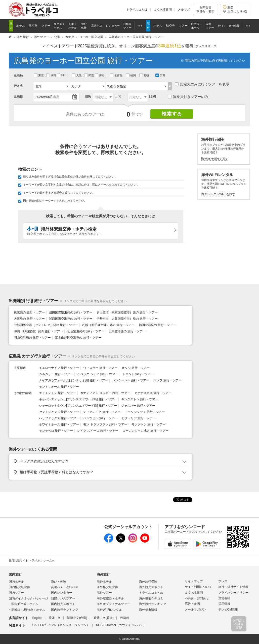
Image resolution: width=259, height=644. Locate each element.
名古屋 (117, 75)
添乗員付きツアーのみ (188, 97)
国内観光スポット (63, 604)
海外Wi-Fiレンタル (109, 610)
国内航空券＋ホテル (25, 604)
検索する (172, 114)
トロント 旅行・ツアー (138, 374)
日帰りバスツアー (63, 598)
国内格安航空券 (19, 587)
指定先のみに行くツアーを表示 (202, 84)
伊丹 (100, 75)
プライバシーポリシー (233, 593)
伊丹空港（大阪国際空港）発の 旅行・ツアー (127, 319)
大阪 (77, 75)
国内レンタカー (62, 593)
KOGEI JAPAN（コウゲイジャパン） (121, 625)
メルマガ (184, 10)
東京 (39, 75)
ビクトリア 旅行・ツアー (139, 418)
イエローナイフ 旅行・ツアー (59, 368)
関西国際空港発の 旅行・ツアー (71, 319)
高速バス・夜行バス (65, 587)
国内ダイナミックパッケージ (28, 598)
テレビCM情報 (228, 610)
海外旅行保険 (148, 582)
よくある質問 (163, 10)
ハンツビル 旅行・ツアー (100, 418)
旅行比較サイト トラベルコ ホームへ (32, 560)
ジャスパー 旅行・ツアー (138, 406)
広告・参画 (192, 604)
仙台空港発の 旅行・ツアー (86, 331)
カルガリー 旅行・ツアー (56, 374)
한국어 (124, 618)
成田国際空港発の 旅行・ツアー (71, 312)
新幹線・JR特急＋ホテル (28, 610)
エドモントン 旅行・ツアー (57, 393)
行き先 (18, 86)
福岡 (131, 75)
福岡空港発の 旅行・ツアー (157, 325)
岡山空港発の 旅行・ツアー (32, 338)
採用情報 (224, 604)
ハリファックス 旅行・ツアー (59, 418)
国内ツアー (16, 593)
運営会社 (224, 598)
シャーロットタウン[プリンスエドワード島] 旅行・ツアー (78, 406)
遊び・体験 (59, 582)
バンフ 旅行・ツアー (167, 380)
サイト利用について (198, 587)
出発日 (18, 97)
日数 (88, 97)
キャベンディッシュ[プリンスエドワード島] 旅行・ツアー (78, 399)
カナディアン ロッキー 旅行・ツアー (105, 393)
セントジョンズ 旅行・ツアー (59, 412)
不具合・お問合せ (197, 598)
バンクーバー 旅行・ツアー (131, 380)
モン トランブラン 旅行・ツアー (105, 424)
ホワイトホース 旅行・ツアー (59, 424)
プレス (223, 581)
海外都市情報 (148, 610)
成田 (52, 75)
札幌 (145, 75)
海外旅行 (103, 574)
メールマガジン (195, 610)
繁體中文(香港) (104, 618)
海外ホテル (104, 582)
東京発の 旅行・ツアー (29, 312)
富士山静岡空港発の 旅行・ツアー (78, 338)
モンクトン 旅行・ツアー (148, 424)
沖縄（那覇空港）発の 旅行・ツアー (38, 331)
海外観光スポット (151, 587)
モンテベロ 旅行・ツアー (56, 431)
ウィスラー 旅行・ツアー (100, 368)
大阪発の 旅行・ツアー (29, 319)
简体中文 (55, 618)
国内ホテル (16, 582)
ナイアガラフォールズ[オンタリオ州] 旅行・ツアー (73, 380)
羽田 (62, 75)
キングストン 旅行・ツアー (140, 399)
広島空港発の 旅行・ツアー (127, 331)
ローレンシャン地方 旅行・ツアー (145, 431)
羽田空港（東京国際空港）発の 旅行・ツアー (127, 312)
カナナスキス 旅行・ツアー (153, 393)
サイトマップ (194, 581)
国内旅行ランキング (65, 610)
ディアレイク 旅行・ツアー (102, 412)
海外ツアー (104, 593)
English (37, 618)
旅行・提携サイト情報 (233, 587)
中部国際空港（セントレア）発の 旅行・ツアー (46, 325)
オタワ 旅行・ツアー (136, 368)
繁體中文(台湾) (77, 618)
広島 (160, 75)
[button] (100, 461)
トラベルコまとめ (151, 593)
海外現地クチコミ (151, 598)
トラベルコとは (137, 10)
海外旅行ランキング (153, 604)
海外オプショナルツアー (113, 604)
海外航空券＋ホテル (110, 598)
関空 (90, 75)
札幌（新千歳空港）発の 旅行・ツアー (108, 325)
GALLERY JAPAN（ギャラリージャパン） (61, 625)
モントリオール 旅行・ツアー (59, 387)
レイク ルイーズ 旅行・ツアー (98, 431)
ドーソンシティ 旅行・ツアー (145, 412)
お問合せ (205, 9)
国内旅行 (15, 574)
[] (206, 46)
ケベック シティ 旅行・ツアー (98, 374)
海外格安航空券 (107, 587)
